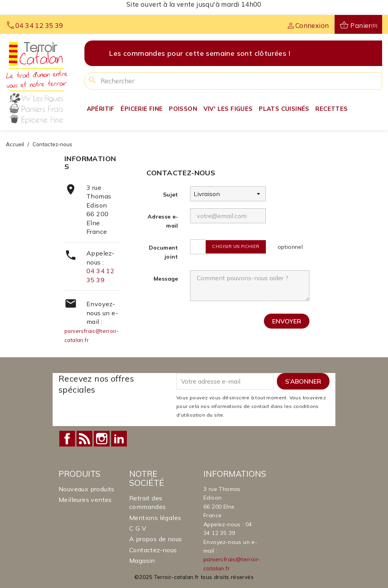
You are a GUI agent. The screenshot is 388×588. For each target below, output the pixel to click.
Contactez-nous (153, 550)
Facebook (67, 439)
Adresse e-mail (163, 221)
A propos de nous (156, 539)
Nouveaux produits (87, 489)
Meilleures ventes (85, 500)
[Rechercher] (233, 81)
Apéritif (101, 109)
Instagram (102, 439)
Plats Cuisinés (284, 109)
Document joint (164, 252)
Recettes (331, 109)
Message (166, 279)
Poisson (183, 109)
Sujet (171, 195)
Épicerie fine (142, 109)
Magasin (142, 560)
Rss (84, 439)
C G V (138, 528)
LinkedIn (119, 439)
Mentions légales (155, 518)
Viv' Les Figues (228, 109)
